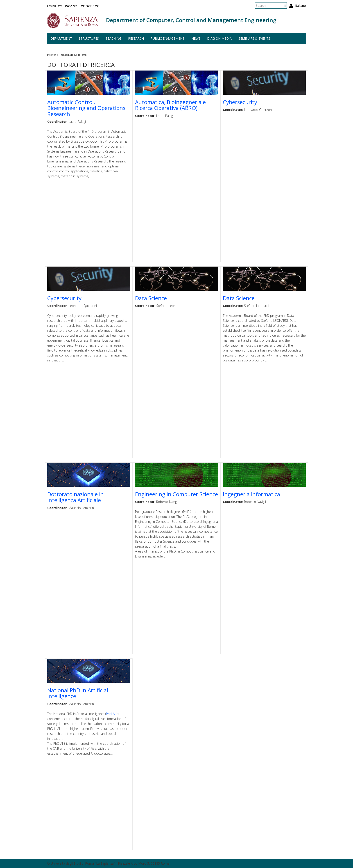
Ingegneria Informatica (251, 494)
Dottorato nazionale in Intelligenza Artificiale (76, 497)
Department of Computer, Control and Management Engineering (191, 20)
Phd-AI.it (112, 714)
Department (61, 38)
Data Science (151, 298)
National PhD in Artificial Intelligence (78, 693)
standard (71, 6)
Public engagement (168, 38)
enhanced (90, 6)
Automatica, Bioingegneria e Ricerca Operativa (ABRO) (170, 105)
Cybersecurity (240, 102)
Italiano (301, 6)
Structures (89, 38)
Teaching (113, 38)
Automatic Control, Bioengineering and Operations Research (86, 108)
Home (52, 55)
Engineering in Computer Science (176, 494)
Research (136, 38)
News (196, 38)
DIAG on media (219, 38)
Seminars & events (254, 38)
